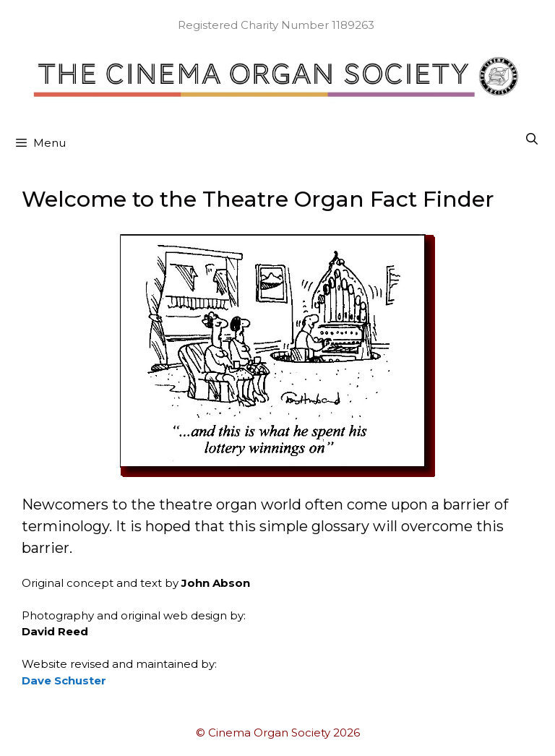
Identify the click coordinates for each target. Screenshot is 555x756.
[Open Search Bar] (532, 139)
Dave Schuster (64, 680)
